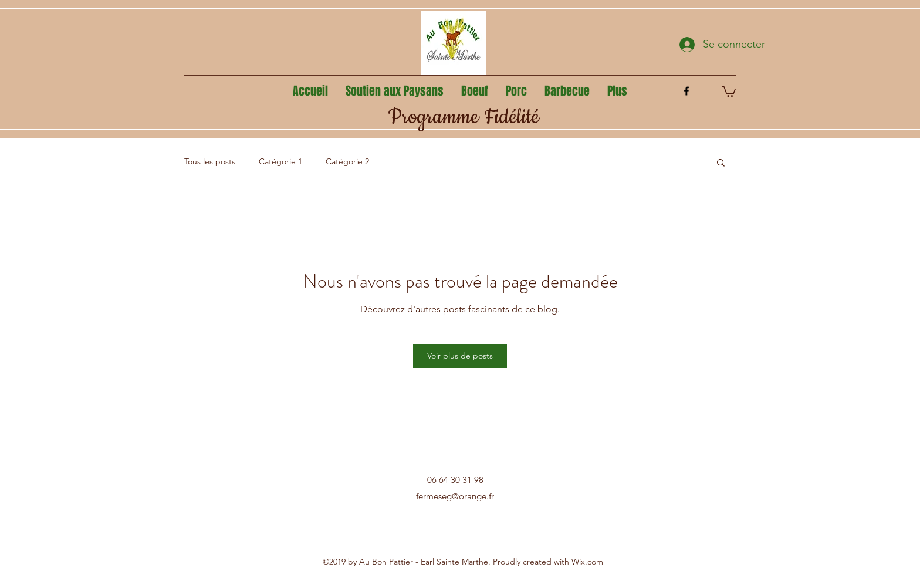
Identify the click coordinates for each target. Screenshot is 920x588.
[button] (729, 91)
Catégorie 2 (347, 161)
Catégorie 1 (280, 161)
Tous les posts (210, 161)
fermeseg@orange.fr (455, 496)
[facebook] (686, 91)
